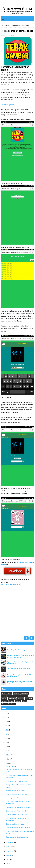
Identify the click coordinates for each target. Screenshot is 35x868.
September (10, 851)
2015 (7, 759)
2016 (7, 755)
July (8, 859)
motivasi (4, 699)
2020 (7, 738)
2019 (7, 742)
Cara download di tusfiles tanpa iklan (18, 828)
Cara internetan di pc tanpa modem (18, 837)
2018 (7, 747)
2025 (7, 717)
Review (11, 701)
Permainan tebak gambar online (17, 781)
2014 (7, 763)
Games (12, 35)
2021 (7, 734)
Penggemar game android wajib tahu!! (19, 807)
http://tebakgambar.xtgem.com (11, 585)
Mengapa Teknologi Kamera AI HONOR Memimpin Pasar (19, 676)
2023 (7, 726)
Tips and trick (5, 704)
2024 (7, 722)
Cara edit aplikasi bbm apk (15, 824)
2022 (7, 730)
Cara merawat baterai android (16, 811)
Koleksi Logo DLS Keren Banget (17, 650)
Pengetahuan (12, 699)
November (10, 843)
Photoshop (21, 699)
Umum (13, 704)
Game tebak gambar (8, 105)
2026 (7, 713)
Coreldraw (16, 693)
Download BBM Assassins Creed (17, 815)
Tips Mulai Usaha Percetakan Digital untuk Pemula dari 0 (20, 663)
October (9, 847)
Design (4, 696)
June (8, 864)
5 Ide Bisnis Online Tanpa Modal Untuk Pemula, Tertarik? (19, 669)
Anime (10, 693)
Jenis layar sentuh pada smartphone (18, 798)
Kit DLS (16, 696)
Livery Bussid (24, 696)
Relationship (29, 699)
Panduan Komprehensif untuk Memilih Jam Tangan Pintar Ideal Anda (20, 682)
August (9, 855)
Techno (25, 701)
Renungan (5, 701)
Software (18, 701)
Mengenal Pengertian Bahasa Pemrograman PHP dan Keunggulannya (21, 656)
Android (4, 693)
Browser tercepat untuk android (16, 794)
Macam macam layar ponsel (15, 791)
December (10, 766)
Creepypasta (25, 693)
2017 (7, 751)
